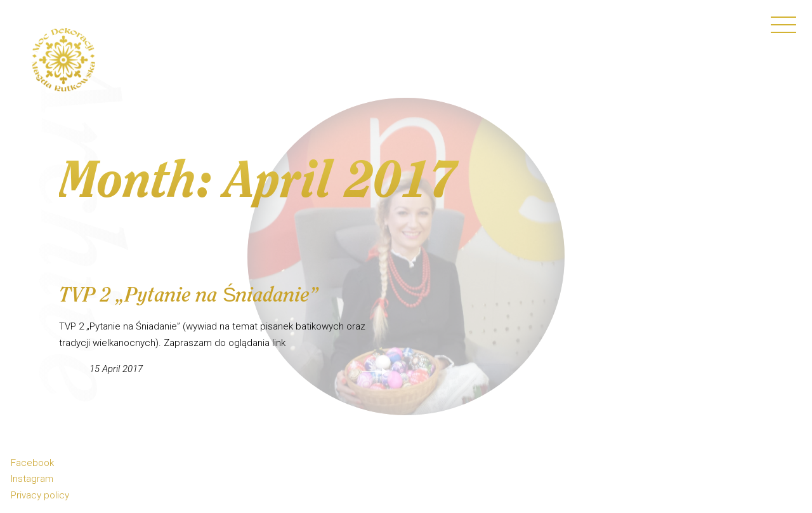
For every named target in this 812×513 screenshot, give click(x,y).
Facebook (32, 463)
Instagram (32, 479)
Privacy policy (40, 495)
